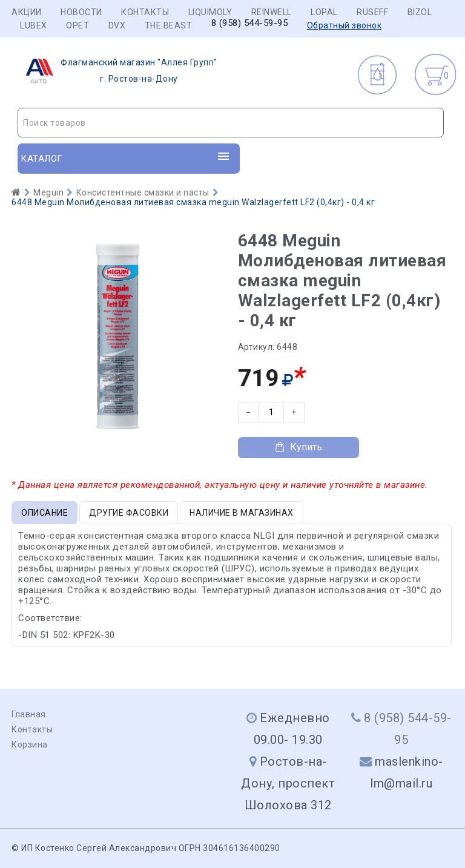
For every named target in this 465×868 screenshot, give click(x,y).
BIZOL (420, 12)
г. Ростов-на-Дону (118, 71)
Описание (45, 513)
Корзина (30, 745)
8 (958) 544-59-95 (250, 23)
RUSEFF (372, 12)
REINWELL (272, 12)
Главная (29, 714)
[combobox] (231, 123)
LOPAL (324, 12)
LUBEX (34, 25)
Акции (27, 12)
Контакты (145, 12)
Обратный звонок (345, 25)
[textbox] (231, 123)
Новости (81, 12)
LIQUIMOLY (210, 12)
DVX (117, 25)
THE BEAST (169, 25)
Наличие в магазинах (242, 513)
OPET (77, 25)
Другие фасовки (129, 513)
